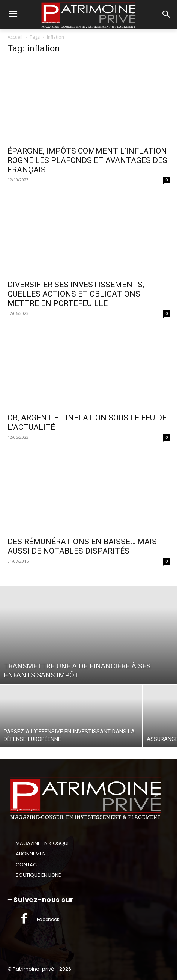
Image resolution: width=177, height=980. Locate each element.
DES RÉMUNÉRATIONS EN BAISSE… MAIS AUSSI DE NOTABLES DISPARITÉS (82, 546)
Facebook (48, 919)
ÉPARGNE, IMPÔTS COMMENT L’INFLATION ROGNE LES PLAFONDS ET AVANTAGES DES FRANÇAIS (87, 160)
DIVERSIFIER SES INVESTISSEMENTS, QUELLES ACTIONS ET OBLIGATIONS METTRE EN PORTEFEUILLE (76, 294)
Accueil (15, 37)
